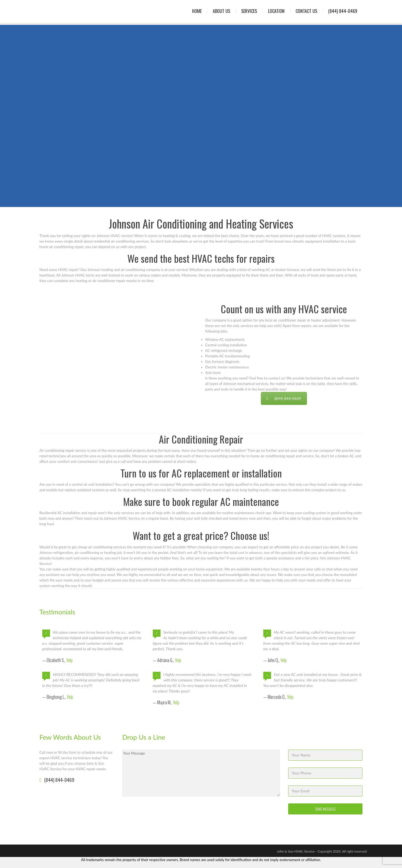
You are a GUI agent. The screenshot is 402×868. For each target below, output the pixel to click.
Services (249, 11)
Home (197, 11)
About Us (221, 11)
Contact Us (306, 11)
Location (276, 11)
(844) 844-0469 (343, 11)
